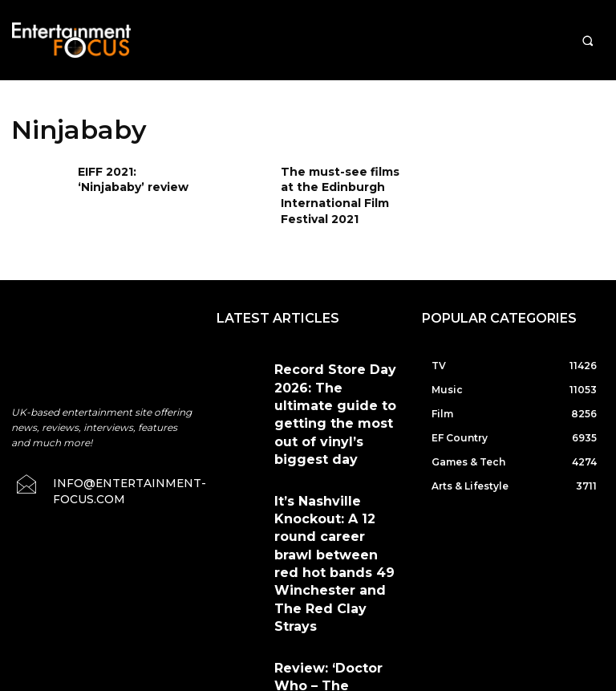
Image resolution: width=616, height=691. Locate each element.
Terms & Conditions (348, 608)
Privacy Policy (446, 608)
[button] (588, 41)
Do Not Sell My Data (357, 682)
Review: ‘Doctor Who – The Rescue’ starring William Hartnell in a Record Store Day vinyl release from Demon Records (333, 528)
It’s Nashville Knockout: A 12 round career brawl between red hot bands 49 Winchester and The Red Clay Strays (336, 448)
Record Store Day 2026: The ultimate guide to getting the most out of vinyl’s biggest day (337, 374)
